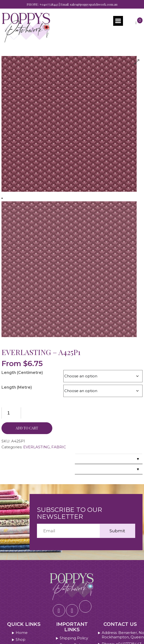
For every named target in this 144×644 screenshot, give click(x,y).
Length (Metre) (17, 387)
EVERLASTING (36, 447)
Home (22, 633)
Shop (21, 640)
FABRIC (59, 447)
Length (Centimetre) (22, 373)
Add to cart (27, 428)
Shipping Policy (74, 638)
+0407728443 (49, 4)
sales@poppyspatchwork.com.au (94, 4)
